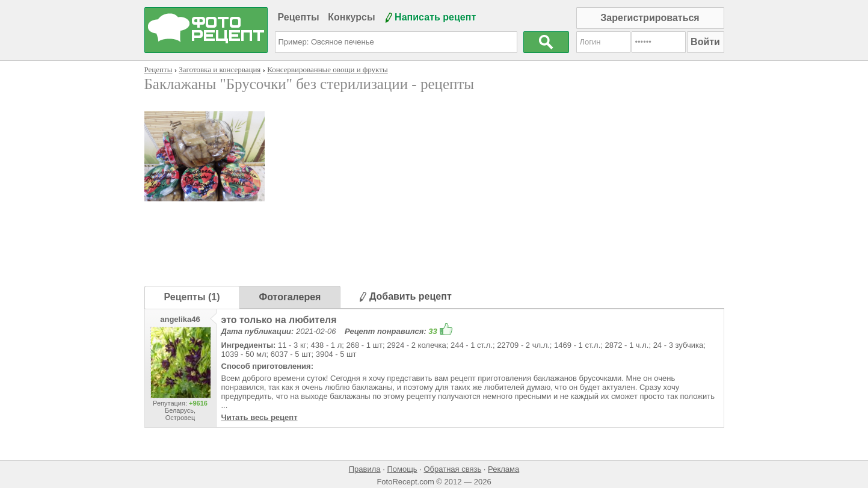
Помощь (402, 469)
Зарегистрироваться (650, 18)
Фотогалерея (290, 297)
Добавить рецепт (405, 296)
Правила (365, 469)
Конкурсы (351, 17)
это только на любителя (279, 320)
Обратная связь (452, 469)
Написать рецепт (435, 17)
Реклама (503, 469)
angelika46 (180, 319)
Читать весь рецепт (260, 417)
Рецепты (299, 17)
